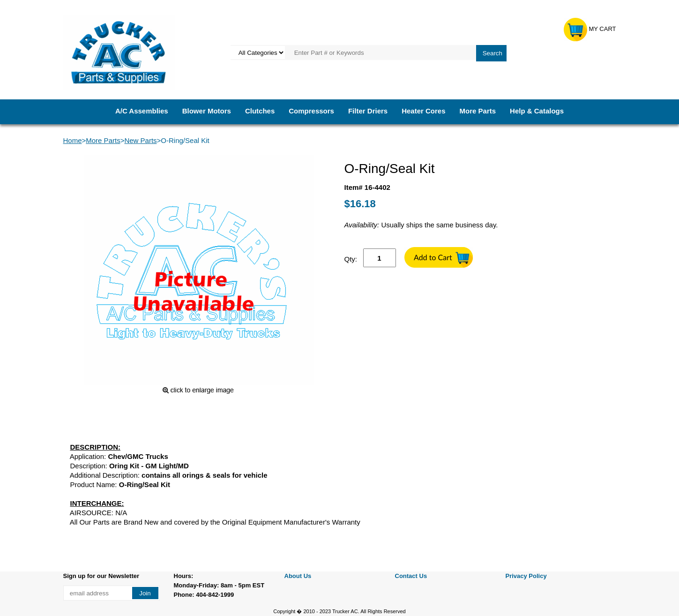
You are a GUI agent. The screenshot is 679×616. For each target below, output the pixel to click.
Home (73, 140)
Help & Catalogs (537, 111)
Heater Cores (423, 111)
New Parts (140, 140)
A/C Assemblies (142, 111)
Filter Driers (368, 111)
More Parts (478, 111)
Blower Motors (207, 111)
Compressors (311, 111)
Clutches (260, 111)
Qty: (351, 259)
